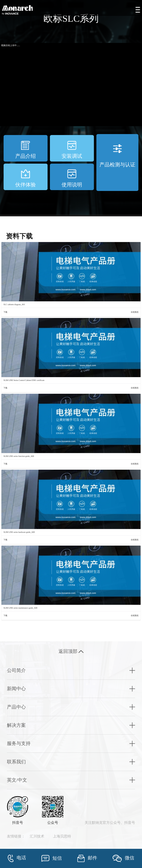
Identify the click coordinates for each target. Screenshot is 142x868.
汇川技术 (37, 836)
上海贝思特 (62, 836)
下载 (5, 312)
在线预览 (135, 312)
